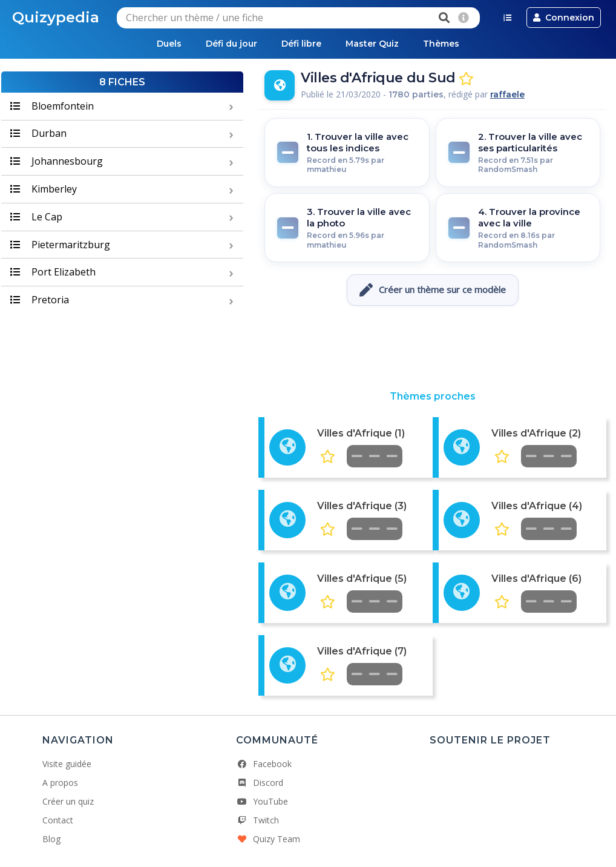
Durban (38, 133)
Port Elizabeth (53, 272)
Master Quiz (372, 44)
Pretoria (40, 300)
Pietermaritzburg (60, 245)
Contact (58, 820)
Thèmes (441, 44)
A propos (60, 783)
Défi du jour (231, 44)
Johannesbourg (57, 161)
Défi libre (301, 44)
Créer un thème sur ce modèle (433, 290)
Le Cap (36, 217)
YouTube (262, 801)
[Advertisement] (433, 348)
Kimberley (44, 189)
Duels (169, 44)
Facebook (264, 764)
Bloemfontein (52, 106)
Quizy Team (268, 839)
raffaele (507, 94)
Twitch (257, 820)
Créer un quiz (68, 801)
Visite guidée (67, 764)
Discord (260, 783)
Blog (51, 839)
